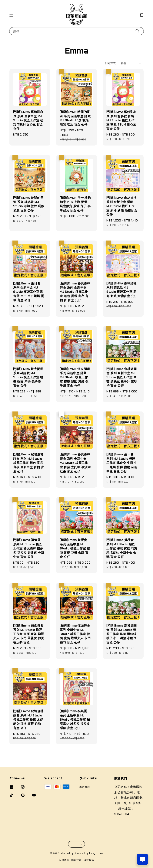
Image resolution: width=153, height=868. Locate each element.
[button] (11, 15)
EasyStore (96, 853)
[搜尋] (138, 31)
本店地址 (85, 787)
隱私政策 (76, 860)
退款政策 (89, 860)
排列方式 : (111, 63)
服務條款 (64, 860)
